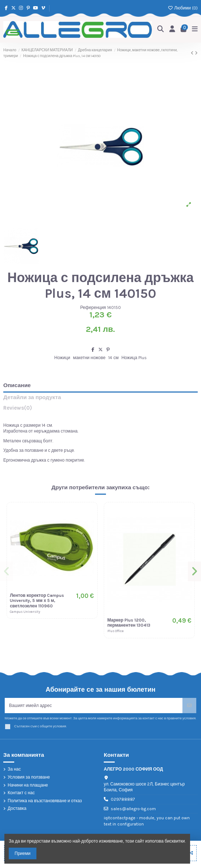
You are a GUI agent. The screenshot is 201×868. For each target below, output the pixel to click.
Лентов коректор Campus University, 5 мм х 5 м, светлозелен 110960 (37, 601)
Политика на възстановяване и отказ (45, 801)
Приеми (23, 853)
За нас (14, 769)
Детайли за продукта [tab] (32, 397)
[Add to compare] (191, 853)
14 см (113, 358)
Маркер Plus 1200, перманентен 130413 (129, 623)
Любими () (183, 8)
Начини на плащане (28, 785)
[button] (7, 571)
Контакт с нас (21, 793)
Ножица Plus (134, 358)
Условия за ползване (29, 777)
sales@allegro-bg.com (133, 809)
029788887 (123, 799)
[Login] (172, 30)
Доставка (17, 808)
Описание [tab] (17, 385)
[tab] (100, 409)
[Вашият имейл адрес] (94, 706)
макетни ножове (89, 358)
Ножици (62, 358)
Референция (93, 308)
